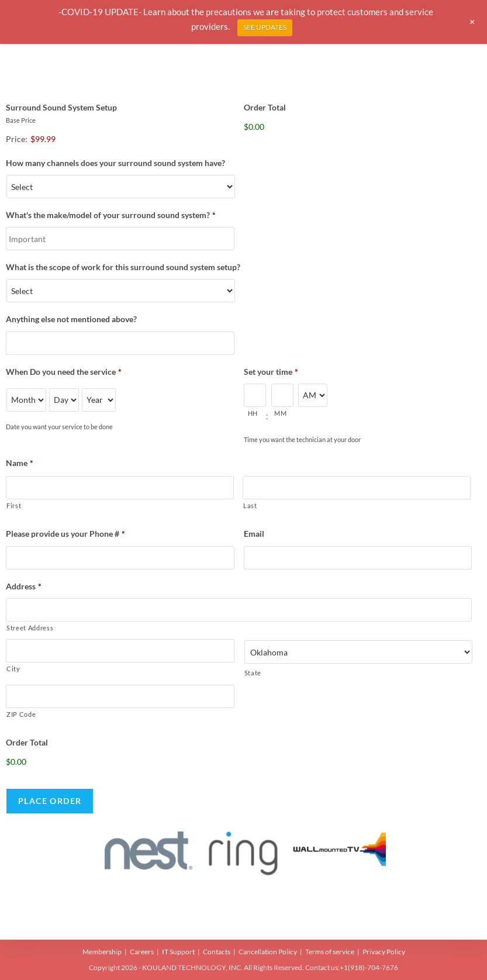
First (14, 505)
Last (250, 505)
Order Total (265, 107)
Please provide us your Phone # (65, 534)
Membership (102, 952)
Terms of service (330, 952)
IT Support (178, 952)
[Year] (99, 400)
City (13, 669)
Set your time (271, 372)
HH (253, 413)
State (253, 673)
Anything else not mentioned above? (71, 319)
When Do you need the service (64, 372)
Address (24, 586)
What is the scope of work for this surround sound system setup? (123, 267)
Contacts (217, 952)
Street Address (30, 628)
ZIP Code (21, 714)
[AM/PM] (313, 395)
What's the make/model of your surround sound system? (111, 215)
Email (254, 534)
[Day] (64, 400)
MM (280, 413)
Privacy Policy (384, 952)
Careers (142, 952)
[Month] (26, 400)
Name (20, 463)
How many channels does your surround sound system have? (115, 163)
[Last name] (357, 488)
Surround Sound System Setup (61, 107)
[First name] (120, 488)
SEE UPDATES (265, 27)
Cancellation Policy (268, 952)
